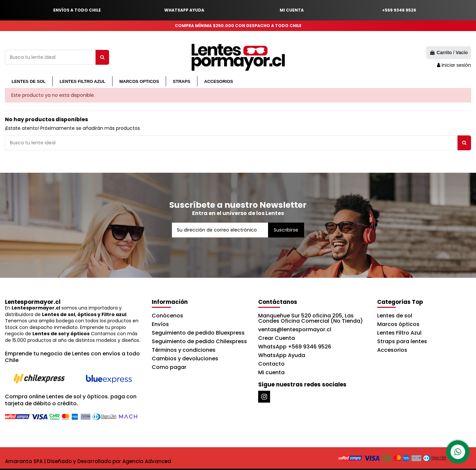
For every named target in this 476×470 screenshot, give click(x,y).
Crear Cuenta (277, 338)
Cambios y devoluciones (185, 359)
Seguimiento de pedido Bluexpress (198, 333)
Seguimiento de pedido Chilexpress (199, 341)
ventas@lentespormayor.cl (295, 329)
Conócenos (167, 316)
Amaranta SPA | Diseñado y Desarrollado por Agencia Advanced (88, 461)
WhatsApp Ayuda (282, 355)
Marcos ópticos (398, 324)
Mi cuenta (271, 372)
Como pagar (169, 367)
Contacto (271, 364)
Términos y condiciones (184, 350)
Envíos (160, 324)
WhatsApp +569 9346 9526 (295, 347)
